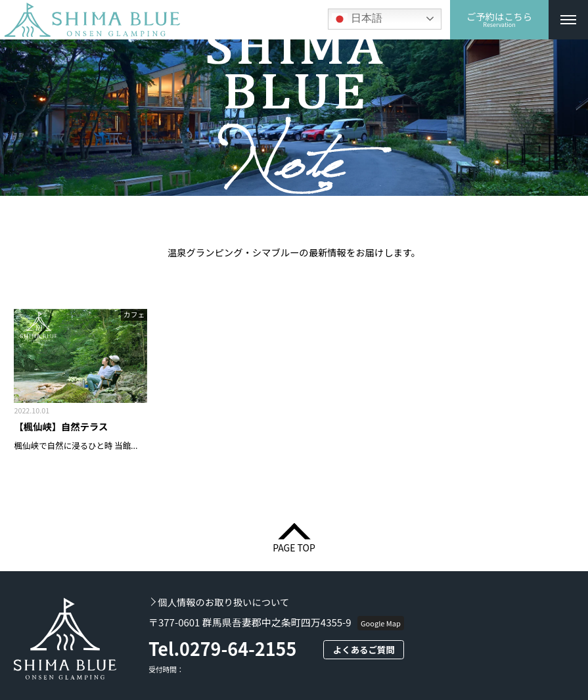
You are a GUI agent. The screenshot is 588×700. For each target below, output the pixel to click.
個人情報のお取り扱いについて (223, 602)
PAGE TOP (294, 547)
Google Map (381, 623)
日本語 (357, 19)
